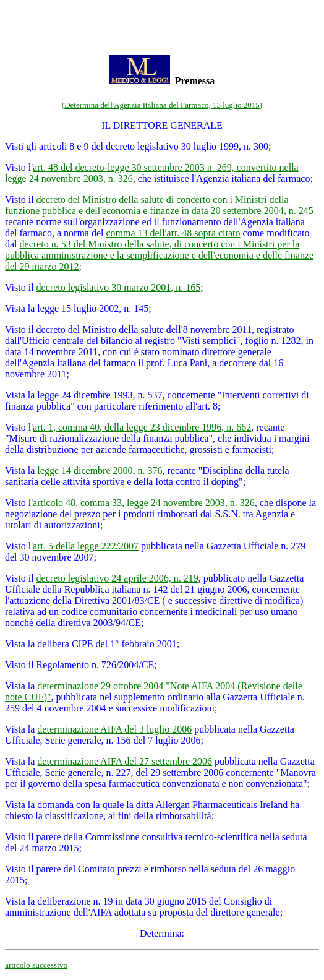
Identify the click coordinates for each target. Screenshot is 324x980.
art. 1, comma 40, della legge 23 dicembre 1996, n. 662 (142, 427)
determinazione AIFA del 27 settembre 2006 (125, 761)
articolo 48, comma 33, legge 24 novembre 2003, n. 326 (144, 503)
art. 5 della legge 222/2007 (86, 546)
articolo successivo (36, 965)
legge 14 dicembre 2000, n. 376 (100, 471)
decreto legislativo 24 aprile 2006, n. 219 (117, 578)
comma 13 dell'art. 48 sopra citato (173, 233)
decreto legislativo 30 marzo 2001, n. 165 (119, 287)
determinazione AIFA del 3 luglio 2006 (114, 729)
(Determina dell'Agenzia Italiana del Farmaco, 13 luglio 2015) (162, 105)
